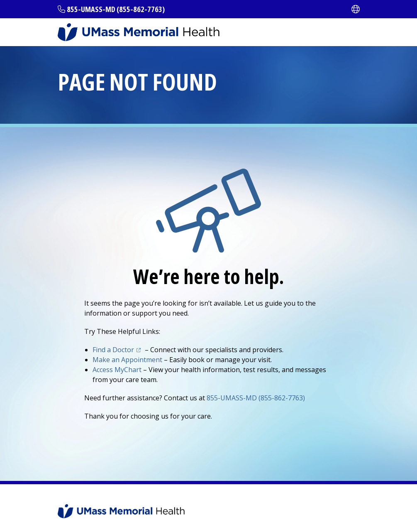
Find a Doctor (113, 350)
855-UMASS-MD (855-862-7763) (116, 9)
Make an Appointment (127, 360)
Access (117, 370)
